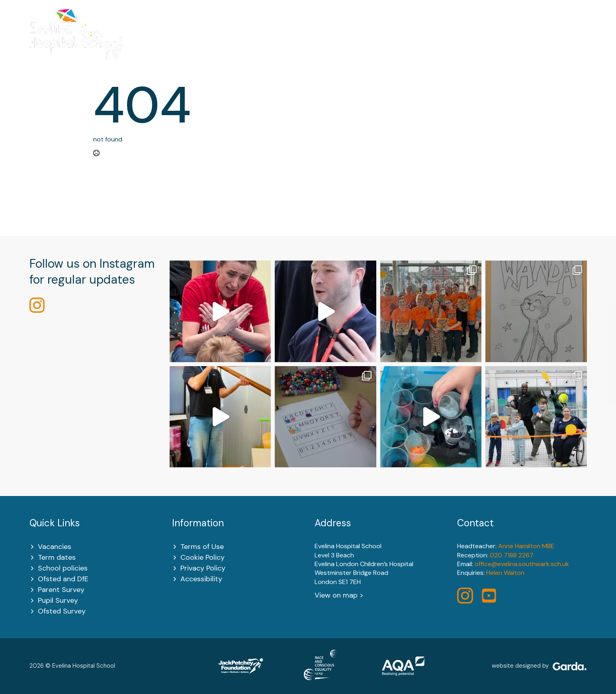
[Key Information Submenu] (311, 44)
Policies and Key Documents (429, 44)
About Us (217, 44)
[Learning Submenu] (363, 44)
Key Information (282, 44)
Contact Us (567, 44)
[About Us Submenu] (236, 44)
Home (175, 44)
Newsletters (512, 44)
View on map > (339, 595)
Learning (345, 44)
